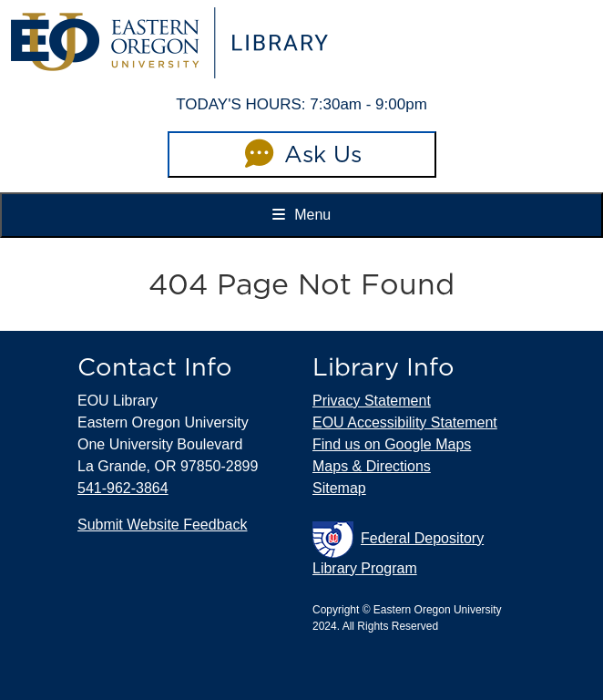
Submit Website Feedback (162, 525)
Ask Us (301, 154)
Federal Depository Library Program (398, 549)
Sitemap (339, 488)
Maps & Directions (372, 466)
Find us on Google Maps (392, 444)
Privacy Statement (372, 401)
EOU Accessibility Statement (405, 422)
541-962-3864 (123, 488)
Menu (301, 215)
